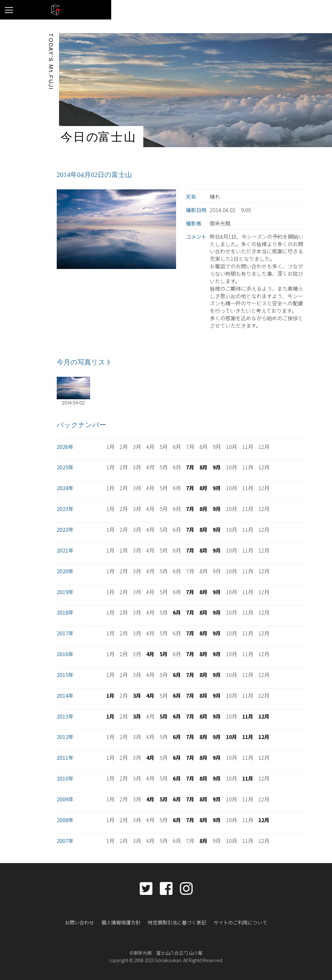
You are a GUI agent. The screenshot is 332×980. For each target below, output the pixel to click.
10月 (231, 736)
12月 (264, 716)
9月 (217, 467)
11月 (248, 716)
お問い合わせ (85, 921)
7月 (190, 467)
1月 (110, 695)
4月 (150, 653)
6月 (177, 612)
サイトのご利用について (236, 921)
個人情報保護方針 (124, 921)
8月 (203, 467)
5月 (164, 653)
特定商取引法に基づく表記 (177, 921)
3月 (137, 695)
